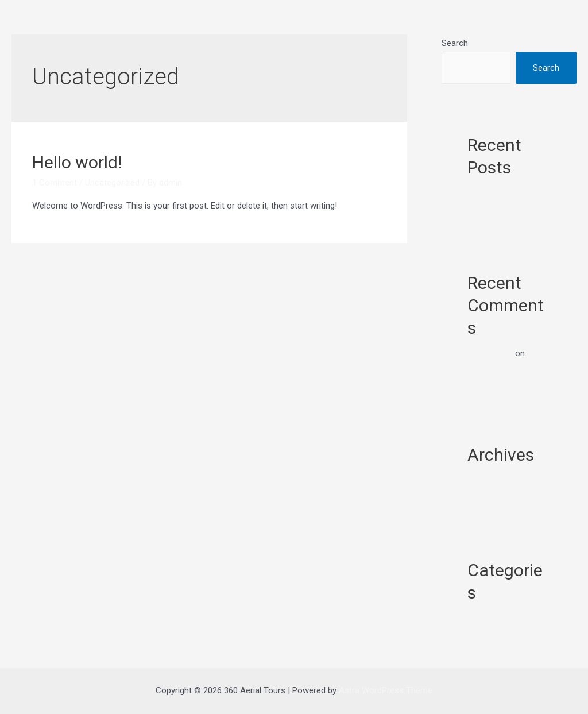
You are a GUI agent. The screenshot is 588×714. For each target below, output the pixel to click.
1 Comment (55, 183)
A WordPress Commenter (492, 348)
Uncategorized (112, 183)
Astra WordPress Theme (386, 690)
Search (455, 43)
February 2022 (494, 474)
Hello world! (77, 162)
